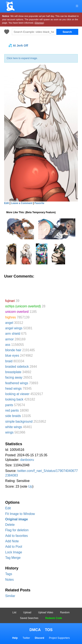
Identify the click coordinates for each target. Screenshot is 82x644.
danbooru (27, 460)
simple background (19, 422)
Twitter (26, 638)
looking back (14, 399)
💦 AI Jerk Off (18, 46)
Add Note (12, 541)
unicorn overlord (17, 312)
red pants (12, 410)
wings (9, 432)
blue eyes (12, 356)
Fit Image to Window (20, 514)
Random (65, 612)
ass (8, 345)
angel (9, 323)
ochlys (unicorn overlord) (23, 306)
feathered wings (17, 383)
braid (9, 361)
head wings (13, 389)
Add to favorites (16, 536)
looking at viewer (17, 394)
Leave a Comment (22, 203)
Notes (9, 580)
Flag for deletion (17, 530)
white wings (14, 427)
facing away (14, 377)
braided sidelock (17, 367)
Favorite (39, 203)
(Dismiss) (39, 23)
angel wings (14, 328)
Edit (8, 508)
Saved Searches (29, 618)
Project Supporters (59, 638)
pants (9, 405)
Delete (10, 525)
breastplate (13, 372)
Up (30, 486)
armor (9, 339)
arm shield (13, 334)
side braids (13, 416)
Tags (9, 574)
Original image (16, 519)
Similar (10, 596)
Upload (27, 612)
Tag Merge (13, 558)
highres (11, 317)
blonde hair (13, 350)
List (15, 612)
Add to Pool (14, 547)
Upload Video (46, 612)
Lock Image (14, 552)
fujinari (10, 301)
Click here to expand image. (22, 58)
